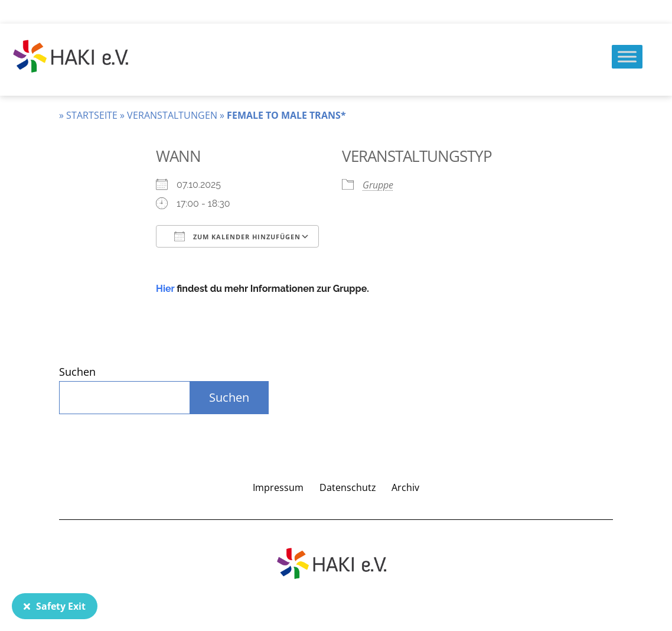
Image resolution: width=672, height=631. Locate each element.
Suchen (77, 372)
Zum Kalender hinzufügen (237, 236)
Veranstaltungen (172, 115)
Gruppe (378, 185)
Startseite (92, 115)
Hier (165, 289)
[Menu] (627, 56)
